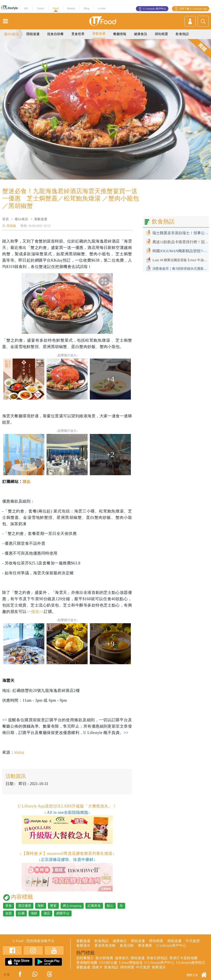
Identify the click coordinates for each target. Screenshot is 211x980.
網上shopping (72, 906)
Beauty (71, 8)
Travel (41, 8)
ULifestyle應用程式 (191, 963)
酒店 (47, 913)
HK (26, 8)
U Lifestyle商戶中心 (171, 945)
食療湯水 (83, 945)
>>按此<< (35, 612)
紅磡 (21, 913)
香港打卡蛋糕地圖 (183, 958)
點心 (110, 906)
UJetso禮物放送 (131, 963)
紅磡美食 (94, 906)
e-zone (102, 8)
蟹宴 (53, 906)
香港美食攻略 (105, 945)
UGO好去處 (108, 963)
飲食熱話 (182, 34)
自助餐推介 (85, 958)
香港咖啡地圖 (87, 963)
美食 (9, 906)
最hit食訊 (21, 219)
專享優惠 (145, 945)
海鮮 (41, 906)
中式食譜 (193, 941)
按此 (26, 482)
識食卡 (97, 967)
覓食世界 (78, 34)
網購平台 (63, 913)
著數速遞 (99, 34)
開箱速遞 (33, 34)
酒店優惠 (25, 906)
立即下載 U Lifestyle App (193, 9)
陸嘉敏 (11, 226)
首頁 (5, 219)
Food (56, 8)
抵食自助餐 (55, 34)
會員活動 (127, 945)
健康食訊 (141, 34)
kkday (19, 752)
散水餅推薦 (104, 958)
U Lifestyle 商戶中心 (154, 9)
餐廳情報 (120, 34)
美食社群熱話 (157, 958)
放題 (9, 913)
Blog (87, 8)
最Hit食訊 (11, 34)
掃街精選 (161, 34)
